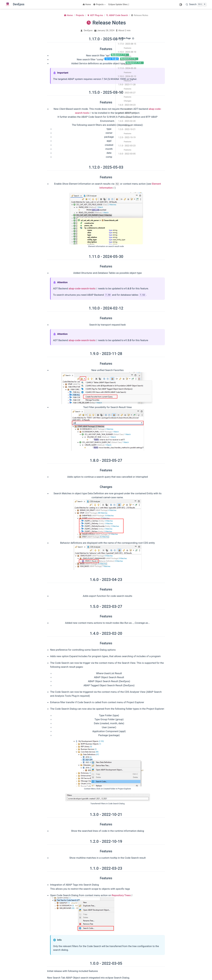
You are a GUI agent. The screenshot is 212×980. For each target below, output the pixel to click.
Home (87, 4)
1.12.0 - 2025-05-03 (127, 60)
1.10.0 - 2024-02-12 (127, 76)
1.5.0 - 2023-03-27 (127, 113)
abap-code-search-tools (83, 288)
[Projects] (100, 4)
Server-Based (112, 59)
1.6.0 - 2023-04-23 (127, 105)
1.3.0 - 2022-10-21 (127, 129)
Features (128, 48)
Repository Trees (122, 895)
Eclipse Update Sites (119, 4)
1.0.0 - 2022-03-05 (127, 154)
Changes (128, 101)
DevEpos (88, 30)
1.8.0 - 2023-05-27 (127, 93)
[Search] (196, 4)
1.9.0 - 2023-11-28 (127, 85)
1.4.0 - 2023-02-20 (127, 121)
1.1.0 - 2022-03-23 (127, 146)
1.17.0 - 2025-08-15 (127, 44)
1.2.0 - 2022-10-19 (127, 137)
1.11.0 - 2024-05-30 (127, 68)
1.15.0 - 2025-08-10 (127, 52)
